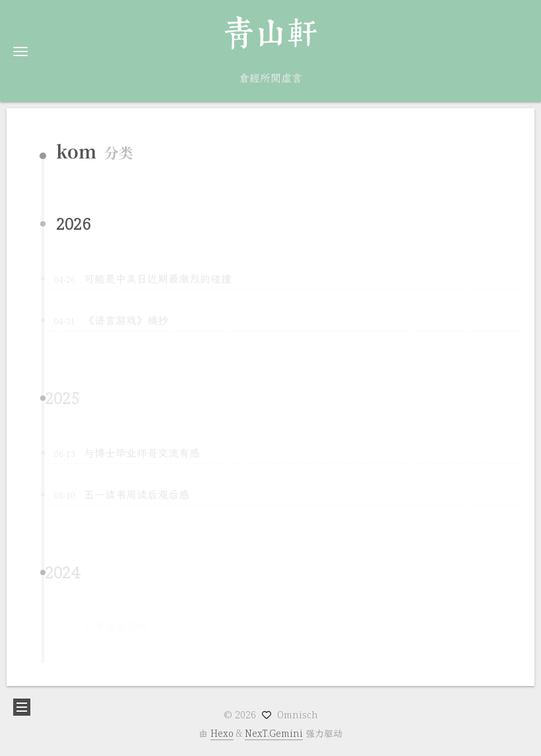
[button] (20, 51)
